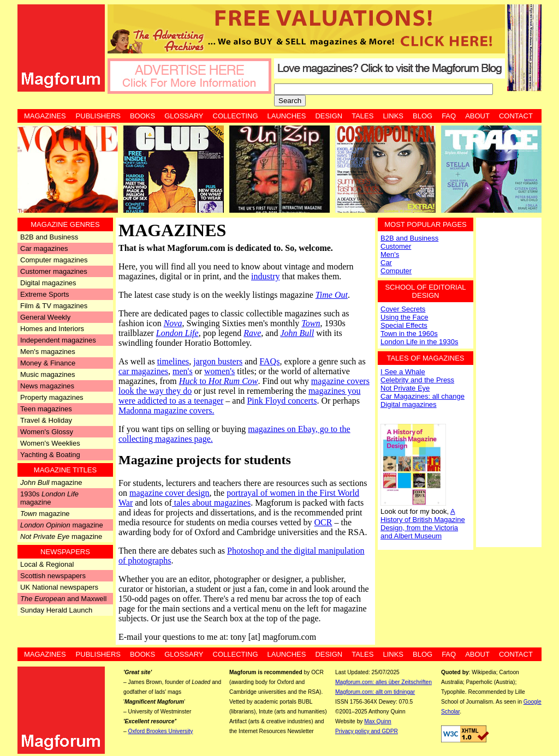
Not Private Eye (405, 388)
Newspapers (65, 552)
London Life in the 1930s (419, 342)
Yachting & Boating (50, 455)
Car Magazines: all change (423, 396)
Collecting (236, 116)
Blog (423, 116)
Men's (390, 254)
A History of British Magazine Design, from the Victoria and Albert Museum (423, 524)
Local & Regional (47, 564)
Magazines (45, 116)
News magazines (47, 386)
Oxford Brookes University (161, 731)
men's (183, 371)
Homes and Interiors (52, 329)
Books (142, 116)
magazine (51, 482)
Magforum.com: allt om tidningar (375, 692)
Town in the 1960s (409, 334)
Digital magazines (48, 283)
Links (393, 116)
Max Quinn (378, 721)
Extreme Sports (45, 294)
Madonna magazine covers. (166, 410)
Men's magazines (48, 352)
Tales (362, 116)
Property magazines (52, 397)
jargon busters (218, 361)
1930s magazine (49, 498)
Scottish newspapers (53, 576)
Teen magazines (46, 409)
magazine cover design (170, 493)
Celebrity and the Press (417, 380)
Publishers (98, 116)
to (219, 381)
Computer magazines (54, 260)
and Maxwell (63, 599)
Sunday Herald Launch (56, 610)
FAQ (449, 116)
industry (265, 276)
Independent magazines (58, 340)
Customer (396, 246)
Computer (396, 271)
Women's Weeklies (50, 443)
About (477, 116)
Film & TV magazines (54, 306)
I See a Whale (403, 372)
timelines (173, 361)
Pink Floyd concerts (282, 401)
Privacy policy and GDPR (367, 731)
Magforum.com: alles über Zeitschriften (383, 682)
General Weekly (45, 317)
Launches (287, 116)
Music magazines (47, 374)
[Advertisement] (509, 381)
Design (329, 116)
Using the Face (404, 317)
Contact (516, 116)
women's (219, 371)
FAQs (269, 361)
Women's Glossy (47, 432)
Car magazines (44, 248)
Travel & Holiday (46, 420)
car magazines (143, 371)
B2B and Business (49, 237)
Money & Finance (48, 363)
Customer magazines (54, 271)
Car (386, 263)
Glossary (184, 116)
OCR (323, 522)
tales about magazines (211, 503)
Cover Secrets (403, 309)
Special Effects (404, 325)
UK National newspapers (59, 587)
